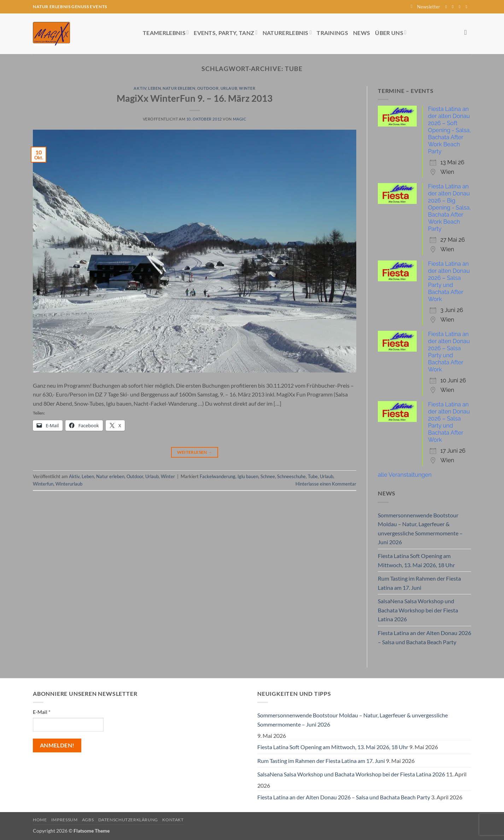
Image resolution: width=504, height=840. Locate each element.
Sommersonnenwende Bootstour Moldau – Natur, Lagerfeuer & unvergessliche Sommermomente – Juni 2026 (420, 529)
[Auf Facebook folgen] (447, 7)
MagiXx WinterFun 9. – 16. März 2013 (195, 98)
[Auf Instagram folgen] (454, 7)
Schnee (268, 476)
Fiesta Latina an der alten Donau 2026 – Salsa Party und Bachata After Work (449, 281)
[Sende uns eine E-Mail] (461, 7)
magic (240, 119)
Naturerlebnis (287, 32)
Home (40, 820)
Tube (313, 476)
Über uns (391, 32)
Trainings (332, 33)
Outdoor (208, 88)
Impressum (65, 820)
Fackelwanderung (218, 476)
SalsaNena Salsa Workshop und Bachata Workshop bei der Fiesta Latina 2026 (418, 610)
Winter (247, 88)
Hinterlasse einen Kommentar (326, 484)
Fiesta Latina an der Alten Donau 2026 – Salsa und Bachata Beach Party (424, 637)
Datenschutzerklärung (128, 820)
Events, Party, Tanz (225, 32)
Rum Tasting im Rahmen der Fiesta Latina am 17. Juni (419, 583)
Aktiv (140, 88)
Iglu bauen (248, 476)
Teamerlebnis (166, 32)
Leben (154, 88)
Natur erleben (179, 88)
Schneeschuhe (291, 476)
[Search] (468, 32)
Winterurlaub (69, 484)
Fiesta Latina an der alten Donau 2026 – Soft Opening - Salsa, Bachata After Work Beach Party (449, 130)
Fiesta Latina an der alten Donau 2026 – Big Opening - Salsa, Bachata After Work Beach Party (449, 208)
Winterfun (43, 484)
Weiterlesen (195, 452)
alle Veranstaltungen (405, 475)
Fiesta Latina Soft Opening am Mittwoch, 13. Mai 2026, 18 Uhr (416, 560)
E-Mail (42, 712)
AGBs (88, 820)
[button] (425, 7)
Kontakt (173, 820)
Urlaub (229, 88)
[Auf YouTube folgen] (468, 7)
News (362, 33)
